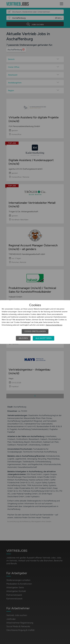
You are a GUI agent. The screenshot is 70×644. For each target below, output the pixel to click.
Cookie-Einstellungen (35, 331)
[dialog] (35, 322)
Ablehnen (23, 338)
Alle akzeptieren (43, 338)
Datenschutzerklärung (54, 325)
